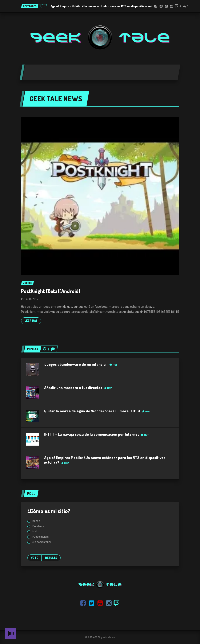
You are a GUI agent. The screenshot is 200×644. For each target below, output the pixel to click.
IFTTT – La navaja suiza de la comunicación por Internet (96, 434)
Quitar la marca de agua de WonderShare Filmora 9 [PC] (97, 411)
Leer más (31, 321)
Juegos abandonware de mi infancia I (81, 364)
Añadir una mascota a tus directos (78, 388)
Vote (35, 558)
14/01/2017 (31, 299)
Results (51, 558)
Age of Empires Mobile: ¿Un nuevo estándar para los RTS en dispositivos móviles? (105, 6)
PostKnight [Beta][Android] (51, 291)
